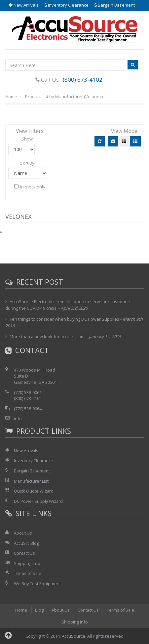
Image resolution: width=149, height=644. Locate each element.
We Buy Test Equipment (37, 584)
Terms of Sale (28, 573)
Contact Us (25, 553)
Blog (39, 610)
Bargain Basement (115, 5)
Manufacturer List (32, 481)
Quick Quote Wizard (34, 491)
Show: (28, 139)
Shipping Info (27, 563)
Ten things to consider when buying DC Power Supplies (65, 319)
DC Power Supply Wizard (39, 501)
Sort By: (28, 163)
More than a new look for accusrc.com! (48, 337)
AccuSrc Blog (26, 543)
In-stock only (30, 187)
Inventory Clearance (67, 5)
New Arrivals (24, 5)
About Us (23, 533)
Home (11, 97)
